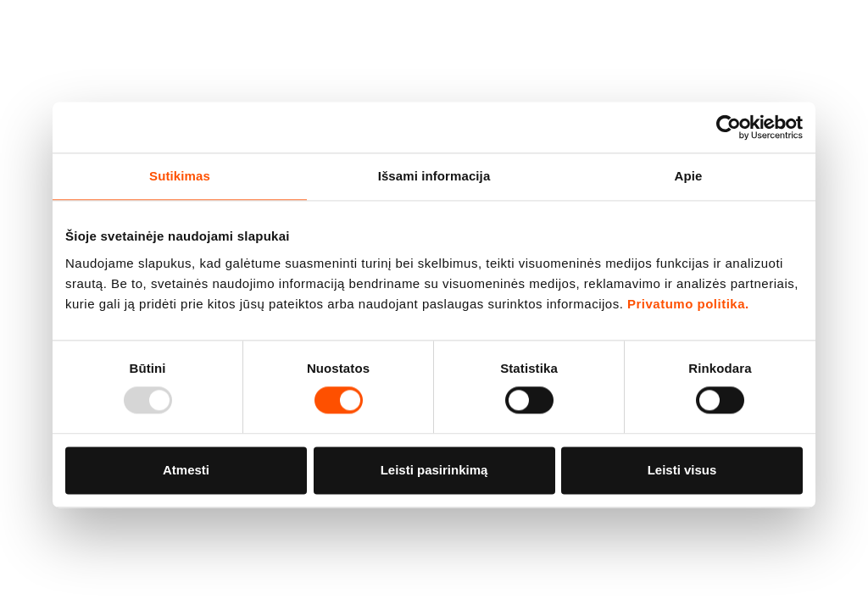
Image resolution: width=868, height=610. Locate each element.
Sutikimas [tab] (180, 176)
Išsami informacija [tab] (434, 176)
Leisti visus (682, 470)
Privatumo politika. (688, 304)
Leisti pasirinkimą (434, 470)
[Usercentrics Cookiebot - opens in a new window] (729, 127)
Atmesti (186, 470)
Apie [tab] (689, 176)
